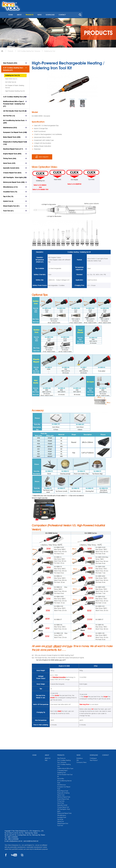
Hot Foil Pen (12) (9, 115)
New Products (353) (10, 62)
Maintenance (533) (10, 127)
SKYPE (22, 854)
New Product (94, 759)
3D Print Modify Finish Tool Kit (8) (15, 110)
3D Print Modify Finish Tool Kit (65, 775)
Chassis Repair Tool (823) (12, 172)
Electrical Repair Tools (64, 796)
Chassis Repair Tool (63, 806)
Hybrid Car (61, 821)
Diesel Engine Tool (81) (11, 205)
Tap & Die (60, 819)
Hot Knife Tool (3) (11, 81)
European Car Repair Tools (64, 787)
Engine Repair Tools (63, 798)
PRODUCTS (62, 11)
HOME (44, 11)
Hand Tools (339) (9, 162)
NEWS (72, 11)
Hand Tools (61, 802)
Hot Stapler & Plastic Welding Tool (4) (15, 86)
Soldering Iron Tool (50, 50)
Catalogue (93, 757)
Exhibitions (80, 757)
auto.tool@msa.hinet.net (31, 840)
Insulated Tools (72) (10, 191)
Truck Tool (60, 825)
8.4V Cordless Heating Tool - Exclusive (29, 50)
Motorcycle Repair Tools (64, 812)
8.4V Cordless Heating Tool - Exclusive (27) (13, 68)
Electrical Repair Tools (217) (13, 148)
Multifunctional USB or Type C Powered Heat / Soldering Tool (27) (14, 103)
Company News (82, 762)
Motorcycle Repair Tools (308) (14, 181)
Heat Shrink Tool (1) (11, 78)
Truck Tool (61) (8, 210)
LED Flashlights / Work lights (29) (15, 177)
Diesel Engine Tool (63, 823)
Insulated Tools (62, 816)
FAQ (46, 759)
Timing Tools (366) (10, 158)
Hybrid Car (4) (8, 200)
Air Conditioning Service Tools (64, 781)
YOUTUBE (14, 854)
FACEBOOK (6, 854)
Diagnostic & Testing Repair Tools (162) (15, 142)
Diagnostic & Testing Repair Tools (63, 793)
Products (10, 50)
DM (78, 759)
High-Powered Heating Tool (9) (15, 90)
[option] (51, 100)
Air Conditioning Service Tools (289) (14, 121)
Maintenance (61, 784)
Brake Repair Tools (63, 790)
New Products (61, 757)
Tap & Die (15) (8, 196)
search (112, 11)
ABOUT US (48, 757)
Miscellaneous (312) (10, 186)
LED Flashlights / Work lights (64, 809)
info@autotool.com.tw (16, 840)
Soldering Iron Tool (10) (12, 75)
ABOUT (52, 11)
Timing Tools (61, 800)
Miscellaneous (62, 814)
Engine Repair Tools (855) (12, 153)
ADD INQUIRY (44, 156)
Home (2, 50)
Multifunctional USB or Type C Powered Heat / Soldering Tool (65, 770)
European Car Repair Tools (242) (15, 132)
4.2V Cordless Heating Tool (64, 765)
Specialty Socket (62, 804)
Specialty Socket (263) (11, 167)
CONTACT (95, 11)
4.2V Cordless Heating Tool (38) (14, 96)
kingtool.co (108, 2)
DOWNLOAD (83, 11)
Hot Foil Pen (61, 778)
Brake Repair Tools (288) (12, 136)
